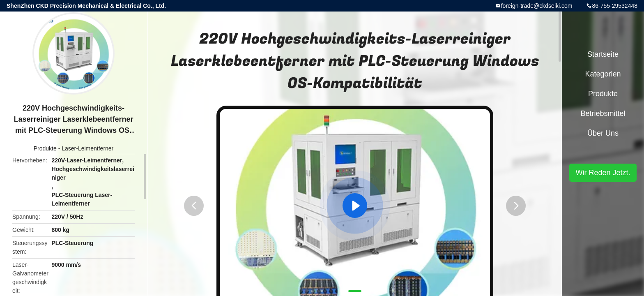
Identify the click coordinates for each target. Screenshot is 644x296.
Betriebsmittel (603, 113)
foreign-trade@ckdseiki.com (537, 6)
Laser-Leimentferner (87, 148)
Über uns (603, 133)
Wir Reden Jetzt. (603, 173)
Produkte (45, 148)
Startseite (603, 54)
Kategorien (603, 74)
